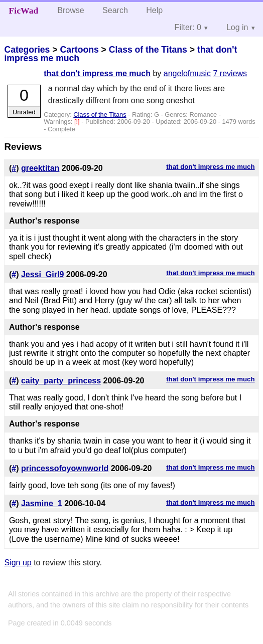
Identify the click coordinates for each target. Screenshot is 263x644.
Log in (237, 27)
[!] (78, 122)
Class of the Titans (148, 50)
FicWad (24, 11)
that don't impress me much (97, 73)
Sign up (18, 563)
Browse (71, 10)
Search (115, 10)
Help (154, 10)
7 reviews (230, 73)
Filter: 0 (188, 27)
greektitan (40, 168)
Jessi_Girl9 (42, 274)
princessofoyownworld (65, 468)
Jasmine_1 (42, 503)
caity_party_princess (61, 381)
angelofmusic (187, 73)
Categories (27, 50)
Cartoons (79, 50)
